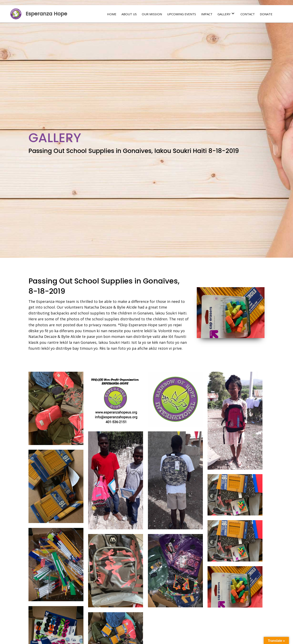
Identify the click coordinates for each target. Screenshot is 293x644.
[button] (233, 14)
